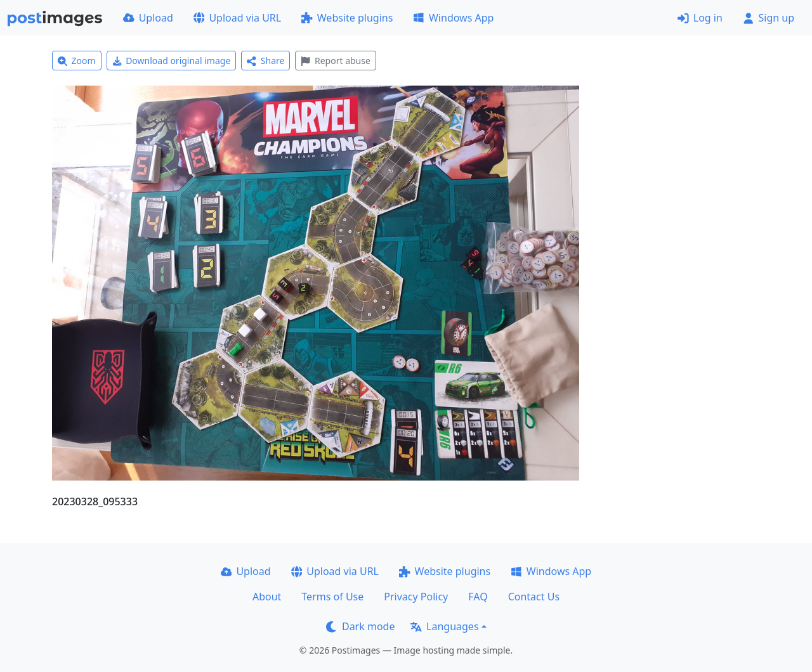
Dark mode (360, 626)
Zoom (77, 61)
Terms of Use (332, 597)
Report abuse (335, 61)
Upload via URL (237, 18)
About (267, 597)
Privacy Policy (416, 597)
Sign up (769, 18)
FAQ (478, 597)
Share (265, 61)
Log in (700, 18)
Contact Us (534, 597)
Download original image (172, 61)
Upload (148, 18)
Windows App (453, 18)
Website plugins (347, 18)
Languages (444, 626)
